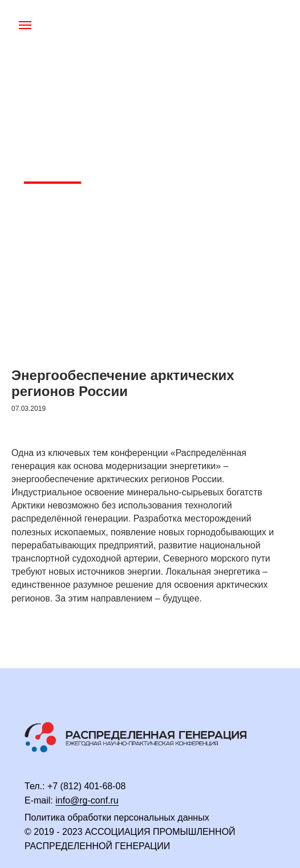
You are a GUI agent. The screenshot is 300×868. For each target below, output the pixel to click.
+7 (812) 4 (68, 786)
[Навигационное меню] (25, 25)
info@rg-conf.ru (87, 800)
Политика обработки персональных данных (117, 817)
